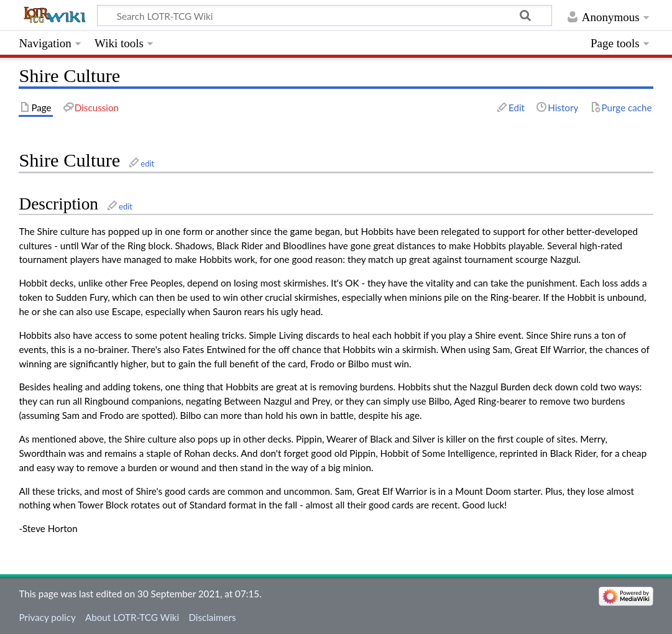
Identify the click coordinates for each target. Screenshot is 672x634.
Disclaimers (212, 617)
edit (147, 163)
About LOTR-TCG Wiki (132, 617)
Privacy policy (47, 617)
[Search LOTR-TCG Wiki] (313, 16)
